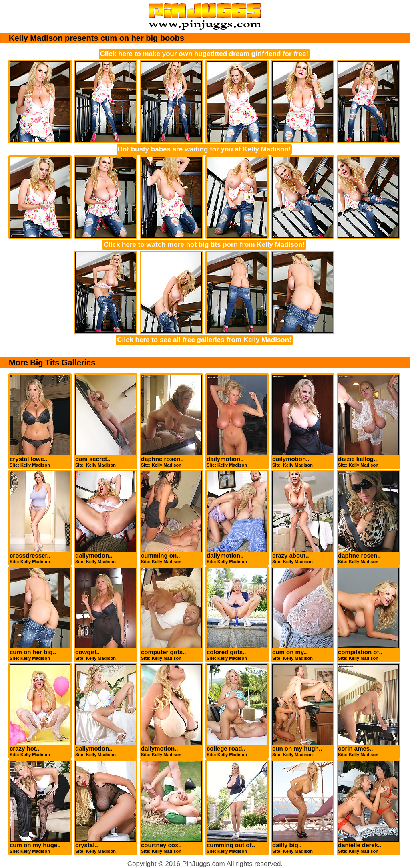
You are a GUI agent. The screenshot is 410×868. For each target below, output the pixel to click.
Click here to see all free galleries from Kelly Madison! (204, 340)
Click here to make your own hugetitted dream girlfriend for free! (204, 54)
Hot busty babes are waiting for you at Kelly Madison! (204, 149)
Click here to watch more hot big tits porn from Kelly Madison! (204, 245)
